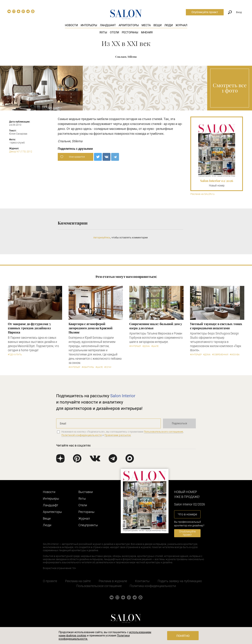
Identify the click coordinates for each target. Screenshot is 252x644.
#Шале (99, 367)
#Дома (146, 346)
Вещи (157, 25)
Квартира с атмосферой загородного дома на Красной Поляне (91, 328)
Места (146, 25)
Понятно (183, 636)
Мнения (147, 32)
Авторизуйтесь (102, 238)
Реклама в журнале (113, 581)
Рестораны (130, 32)
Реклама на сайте (78, 581)
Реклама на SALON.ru (202, 194)
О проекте (50, 581)
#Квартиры (88, 367)
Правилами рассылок (118, 435)
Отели (114, 32)
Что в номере (187, 514)
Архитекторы (129, 25)
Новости (71, 25)
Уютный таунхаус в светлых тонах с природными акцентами (216, 326)
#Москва (235, 355)
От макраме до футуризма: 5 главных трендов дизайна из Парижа (29, 328)
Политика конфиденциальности (153, 586)
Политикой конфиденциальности (82, 435)
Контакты (142, 581)
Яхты (103, 32)
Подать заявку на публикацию (180, 581)
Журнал (181, 25)
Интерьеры (89, 25)
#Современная (220, 355)
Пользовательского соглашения (164, 432)
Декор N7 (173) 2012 (21, 152)
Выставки (86, 492)
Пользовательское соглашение (99, 586)
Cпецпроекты (88, 525)
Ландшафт (108, 25)
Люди (169, 25)
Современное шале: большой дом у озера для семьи (156, 326)
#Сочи (108, 367)
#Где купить (15, 355)
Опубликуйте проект (205, 12)
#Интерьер (74, 367)
